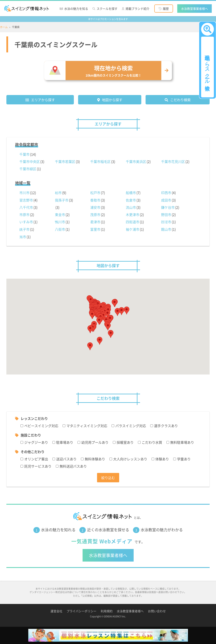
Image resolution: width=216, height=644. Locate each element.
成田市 (166, 200)
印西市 (166, 193)
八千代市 (26, 207)
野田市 (166, 215)
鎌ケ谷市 (168, 207)
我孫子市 (62, 200)
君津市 (95, 222)
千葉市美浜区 (136, 161)
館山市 (166, 229)
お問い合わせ (157, 611)
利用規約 (107, 611)
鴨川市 (60, 222)
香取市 (95, 200)
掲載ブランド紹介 (137, 9)
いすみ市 (26, 222)
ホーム (4, 27)
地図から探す (112, 100)
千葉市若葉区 (65, 161)
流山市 (131, 207)
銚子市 (24, 229)
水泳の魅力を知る (76, 9)
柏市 (58, 193)
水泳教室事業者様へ (195, 9)
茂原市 (95, 215)
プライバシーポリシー (82, 611)
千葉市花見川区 (173, 161)
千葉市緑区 (28, 169)
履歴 (166, 9)
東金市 (60, 215)
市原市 (24, 215)
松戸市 (95, 193)
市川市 (24, 193)
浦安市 (95, 207)
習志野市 (26, 200)
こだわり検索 (180, 100)
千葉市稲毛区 (100, 161)
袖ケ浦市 (133, 229)
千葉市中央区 (30, 161)
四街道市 (133, 222)
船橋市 (131, 193)
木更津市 (133, 215)
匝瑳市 (166, 222)
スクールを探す (107, 9)
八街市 (60, 229)
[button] (111, 334)
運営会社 (56, 611)
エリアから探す (43, 100)
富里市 (95, 229)
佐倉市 (131, 200)
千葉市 (24, 154)
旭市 (23, 237)
